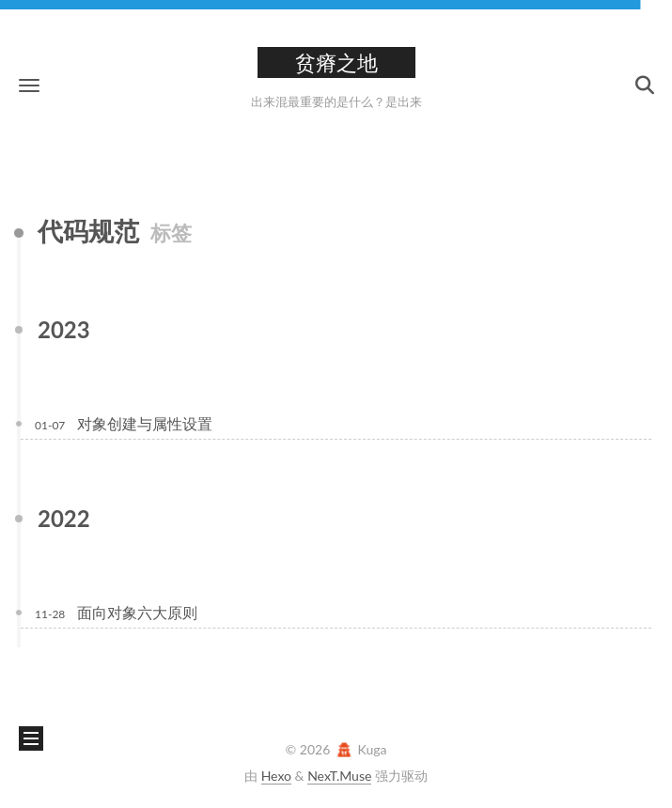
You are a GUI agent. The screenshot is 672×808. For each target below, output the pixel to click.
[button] (29, 85)
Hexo (276, 776)
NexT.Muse (339, 776)
